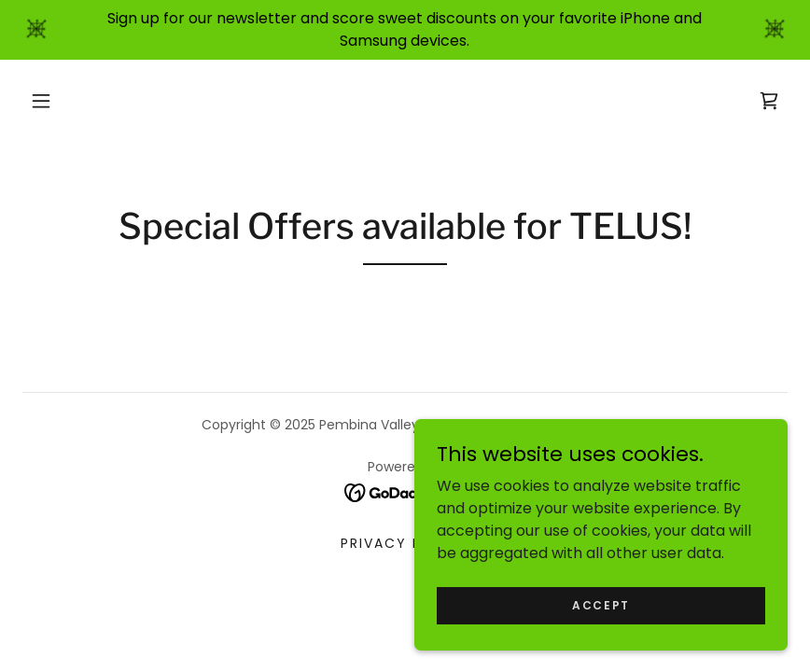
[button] (41, 101)
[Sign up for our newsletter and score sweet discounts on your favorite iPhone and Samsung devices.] (405, 30)
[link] (769, 101)
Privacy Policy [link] (405, 543)
